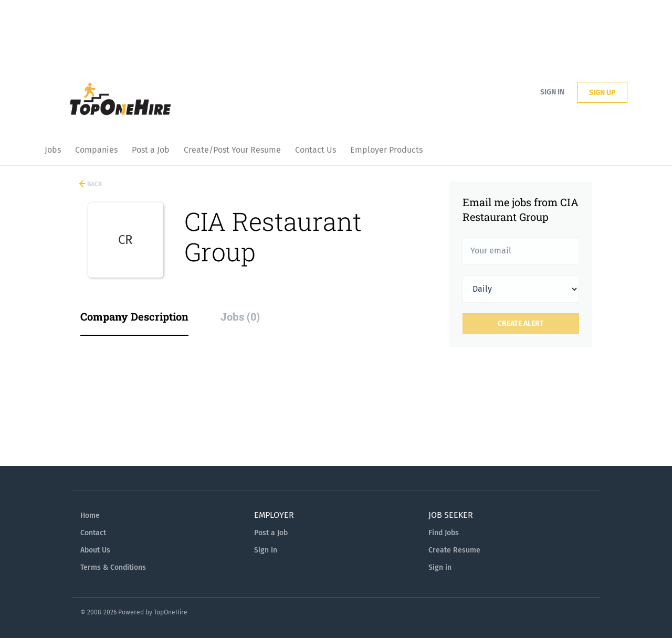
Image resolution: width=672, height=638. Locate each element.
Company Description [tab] (134, 316)
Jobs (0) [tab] (240, 316)
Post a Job (271, 533)
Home (90, 515)
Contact (93, 533)
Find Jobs (444, 533)
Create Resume (454, 550)
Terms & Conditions (113, 567)
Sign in (552, 92)
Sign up (602, 93)
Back (94, 184)
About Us (95, 550)
